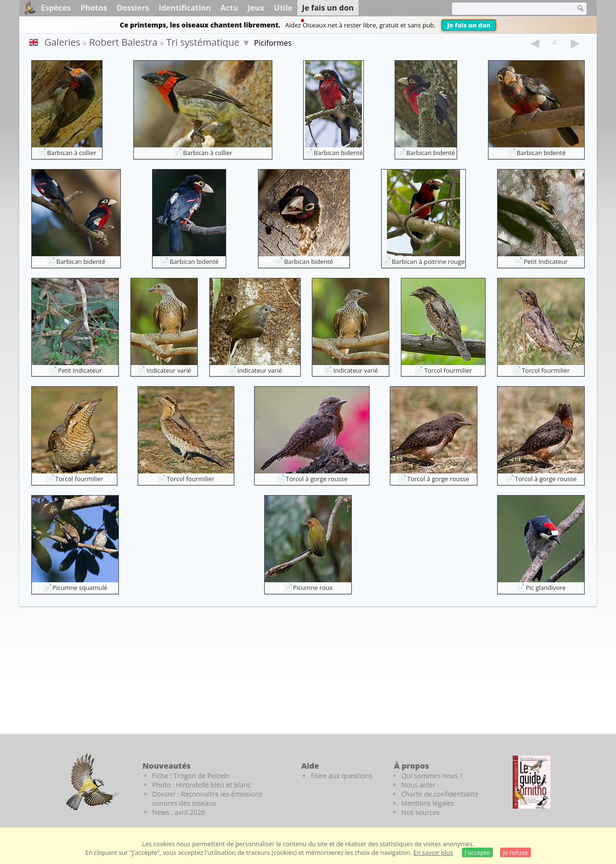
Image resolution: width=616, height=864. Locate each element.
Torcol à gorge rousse (317, 479)
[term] (507, 9)
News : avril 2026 (179, 812)
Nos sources (421, 812)
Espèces (56, 8)
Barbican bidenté (338, 153)
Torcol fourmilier (448, 370)
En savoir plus (433, 852)
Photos (94, 8)
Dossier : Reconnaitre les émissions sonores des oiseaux (207, 799)
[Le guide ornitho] (532, 782)
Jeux (256, 8)
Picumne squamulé (80, 588)
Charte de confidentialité (440, 794)
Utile (283, 8)
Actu (229, 8)
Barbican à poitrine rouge (428, 262)
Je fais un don (469, 25)
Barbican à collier (72, 153)
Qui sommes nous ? (432, 776)
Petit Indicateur (545, 262)
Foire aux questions (342, 776)
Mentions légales (428, 803)
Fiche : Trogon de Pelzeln (191, 776)
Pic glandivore (545, 588)
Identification (185, 8)
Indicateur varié (169, 370)
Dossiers (133, 8)
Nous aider (418, 785)
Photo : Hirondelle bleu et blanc (201, 785)
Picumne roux (313, 588)
